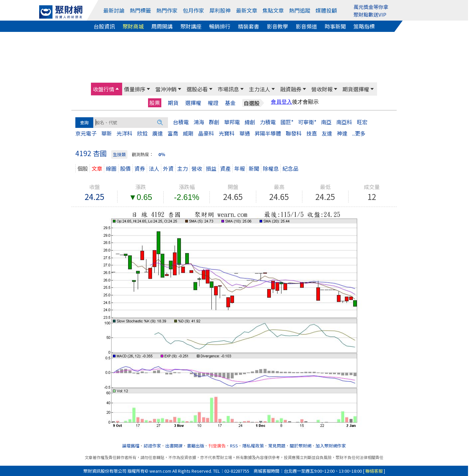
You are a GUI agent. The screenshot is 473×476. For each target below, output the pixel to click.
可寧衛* (307, 122)
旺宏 (362, 122)
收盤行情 (104, 89)
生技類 (119, 154)
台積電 (181, 122)
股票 (155, 103)
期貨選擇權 (356, 89)
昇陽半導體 (268, 133)
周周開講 (162, 26)
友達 (327, 133)
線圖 (111, 168)
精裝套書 (249, 26)
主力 (183, 168)
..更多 (359, 133)
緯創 (250, 122)
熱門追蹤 (300, 10)
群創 (214, 122)
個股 (83, 168)
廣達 (158, 133)
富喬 (173, 133)
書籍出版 (196, 446)
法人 (154, 168)
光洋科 (124, 133)
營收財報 (322, 89)
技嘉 (312, 133)
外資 (168, 168)
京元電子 (86, 133)
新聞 (254, 168)
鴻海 (199, 122)
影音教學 (277, 26)
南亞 (326, 122)
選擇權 (193, 103)
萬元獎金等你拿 (371, 7)
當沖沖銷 (166, 89)
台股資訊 (104, 26)
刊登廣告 (217, 446)
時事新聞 (335, 26)
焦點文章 (273, 10)
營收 (197, 168)
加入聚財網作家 (331, 446)
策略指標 (364, 26)
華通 (245, 133)
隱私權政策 (253, 446)
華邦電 (232, 122)
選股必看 (197, 89)
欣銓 (142, 133)
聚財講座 (191, 26)
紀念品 (290, 168)
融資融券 (291, 89)
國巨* (287, 122)
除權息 (271, 168)
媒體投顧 (326, 10)
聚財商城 (133, 26)
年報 (240, 168)
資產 (225, 168)
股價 (125, 168)
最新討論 (114, 10)
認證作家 (152, 446)
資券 (140, 168)
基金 (230, 103)
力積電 (268, 122)
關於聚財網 (301, 446)
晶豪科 (206, 133)
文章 (97, 168)
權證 (213, 103)
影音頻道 (306, 26)
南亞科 (344, 122)
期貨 (173, 103)
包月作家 (194, 10)
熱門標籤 (140, 10)
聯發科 (294, 133)
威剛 (188, 133)
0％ (162, 154)
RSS (234, 446)
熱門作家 (167, 10)
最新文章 (247, 10)
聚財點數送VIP (370, 14)
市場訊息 (228, 89)
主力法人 (260, 89)
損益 (211, 168)
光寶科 (227, 133)
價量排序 (135, 89)
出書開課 (174, 446)
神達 (342, 133)
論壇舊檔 (131, 446)
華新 (107, 133)
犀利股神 (220, 10)
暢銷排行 (220, 26)
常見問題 (277, 446)
